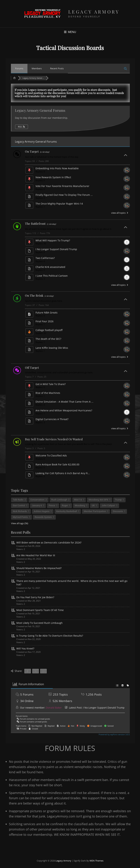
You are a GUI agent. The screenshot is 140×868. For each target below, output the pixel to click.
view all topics (120, 213)
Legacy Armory (94, 12)
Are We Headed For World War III (36, 555)
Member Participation (95, 511)
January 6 (37, 505)
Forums (19, 68)
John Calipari (108, 505)
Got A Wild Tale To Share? (51, 384)
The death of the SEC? (48, 339)
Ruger (65, 505)
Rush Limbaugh (59, 500)
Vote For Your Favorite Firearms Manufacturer (62, 186)
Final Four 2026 (44, 321)
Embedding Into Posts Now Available (57, 168)
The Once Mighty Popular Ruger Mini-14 (59, 204)
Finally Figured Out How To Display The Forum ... (64, 195)
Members (37, 68)
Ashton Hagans (42, 511)
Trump (118, 500)
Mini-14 (78, 500)
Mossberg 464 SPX (98, 500)
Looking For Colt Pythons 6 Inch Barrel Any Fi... (63, 473)
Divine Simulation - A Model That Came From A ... (64, 402)
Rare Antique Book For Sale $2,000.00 (57, 464)
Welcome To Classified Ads (51, 455)
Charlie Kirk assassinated (50, 267)
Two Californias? (45, 258)
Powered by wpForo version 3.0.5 (114, 734)
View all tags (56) (20, 523)
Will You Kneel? (25, 648)
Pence (52, 505)
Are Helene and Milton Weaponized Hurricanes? (64, 410)
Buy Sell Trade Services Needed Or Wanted (54, 439)
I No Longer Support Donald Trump (56, 249)
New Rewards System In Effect (53, 177)
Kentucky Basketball (67, 511)
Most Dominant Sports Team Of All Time (40, 610)
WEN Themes (96, 861)
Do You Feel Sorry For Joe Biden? (35, 597)
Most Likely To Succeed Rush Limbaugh (39, 623)
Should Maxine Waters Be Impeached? (39, 568)
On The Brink (34, 295)
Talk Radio (18, 500)
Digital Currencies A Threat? (52, 419)
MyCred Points (20, 517)
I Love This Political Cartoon (52, 276)
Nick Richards (20, 511)
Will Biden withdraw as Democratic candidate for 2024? (49, 542)
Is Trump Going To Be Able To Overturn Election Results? (50, 636)
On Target (32, 151)
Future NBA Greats (47, 313)
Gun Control (19, 505)
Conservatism (37, 500)
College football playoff (49, 330)
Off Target (32, 368)
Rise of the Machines (48, 393)
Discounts (118, 511)
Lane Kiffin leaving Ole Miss (52, 348)
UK (93, 505)
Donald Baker (54, 708)
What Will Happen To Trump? (53, 240)
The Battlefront (35, 223)
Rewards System (43, 517)
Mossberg (80, 505)
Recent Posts (57, 68)
